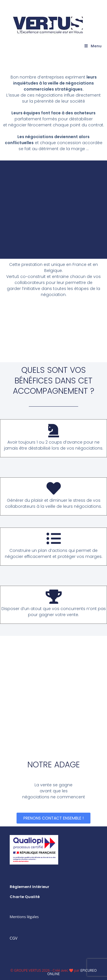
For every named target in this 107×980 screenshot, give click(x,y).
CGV (14, 938)
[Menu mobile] (93, 46)
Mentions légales (24, 917)
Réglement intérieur (30, 887)
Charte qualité (25, 897)
